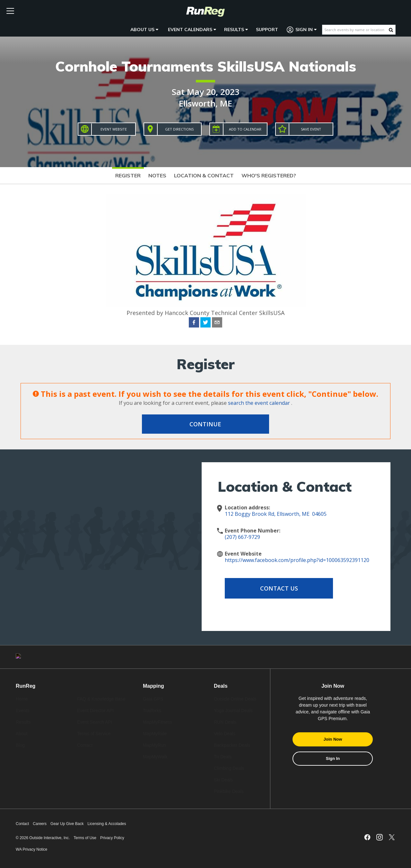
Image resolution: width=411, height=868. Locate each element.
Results (236, 30)
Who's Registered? (269, 175)
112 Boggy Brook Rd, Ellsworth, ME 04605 (276, 514)
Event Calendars (192, 30)
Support (267, 30)
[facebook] (194, 323)
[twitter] (205, 323)
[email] (217, 323)
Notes (157, 175)
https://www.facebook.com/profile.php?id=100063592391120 (297, 560)
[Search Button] (391, 30)
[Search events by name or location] (356, 30)
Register (128, 175)
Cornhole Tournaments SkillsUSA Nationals (206, 66)
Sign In (302, 30)
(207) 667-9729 (242, 537)
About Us (144, 30)
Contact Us (276, 588)
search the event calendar (259, 403)
